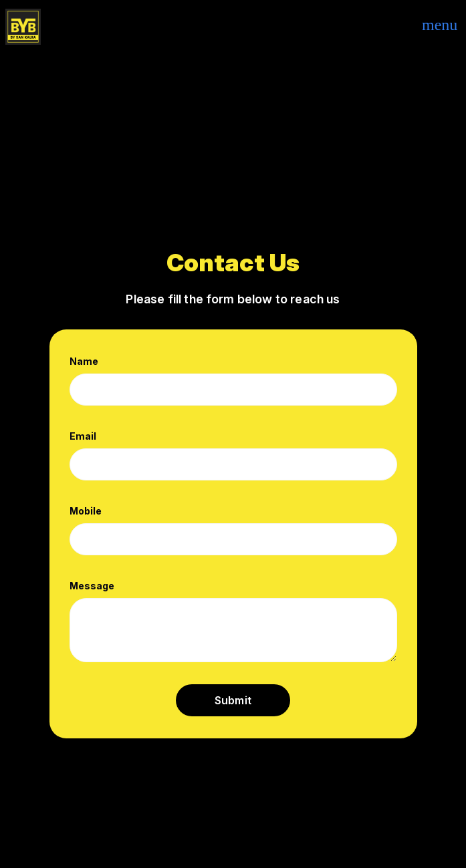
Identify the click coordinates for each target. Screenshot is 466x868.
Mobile (86, 511)
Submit (233, 700)
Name (84, 361)
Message (92, 586)
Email (83, 436)
